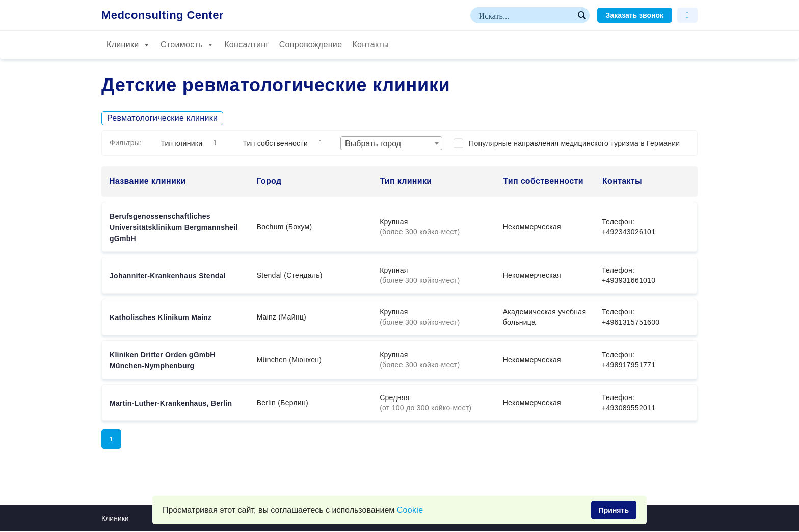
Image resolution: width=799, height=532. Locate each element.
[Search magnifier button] (581, 15)
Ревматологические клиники (162, 118)
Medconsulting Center (163, 15)
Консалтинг (246, 45)
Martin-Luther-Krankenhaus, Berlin (171, 403)
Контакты (370, 45)
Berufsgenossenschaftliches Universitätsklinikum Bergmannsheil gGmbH (174, 227)
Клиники (128, 45)
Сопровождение (311, 45)
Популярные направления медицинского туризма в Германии (574, 143)
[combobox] (391, 143)
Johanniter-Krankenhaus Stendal (168, 276)
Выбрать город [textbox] (373, 143)
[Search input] (525, 15)
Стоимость (187, 45)
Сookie (410, 510)
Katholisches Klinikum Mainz (161, 317)
